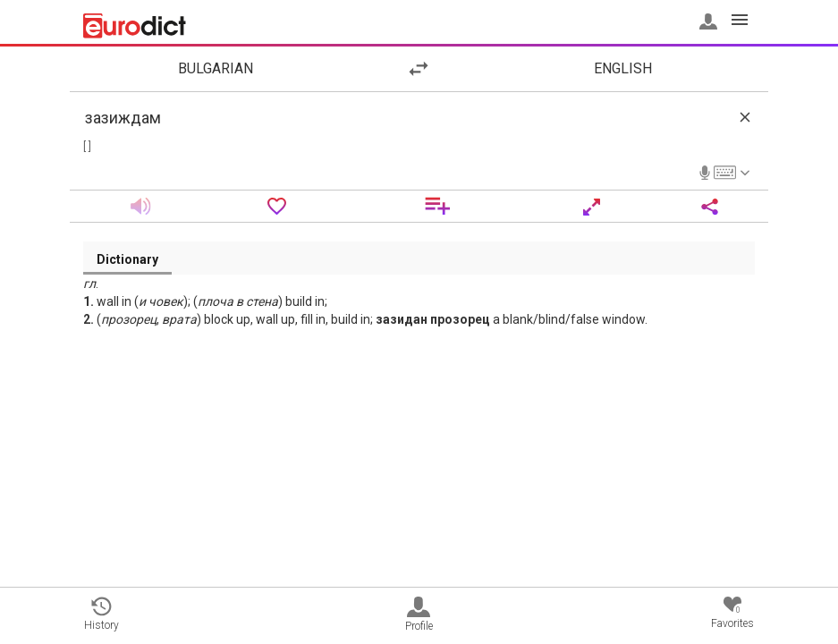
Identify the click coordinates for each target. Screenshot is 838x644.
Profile (419, 614)
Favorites (732, 613)
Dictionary (127, 259)
